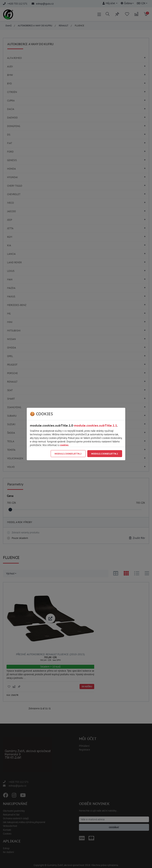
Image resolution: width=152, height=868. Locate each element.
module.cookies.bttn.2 (68, 454)
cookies (64, 445)
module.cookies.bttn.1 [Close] (105, 454)
